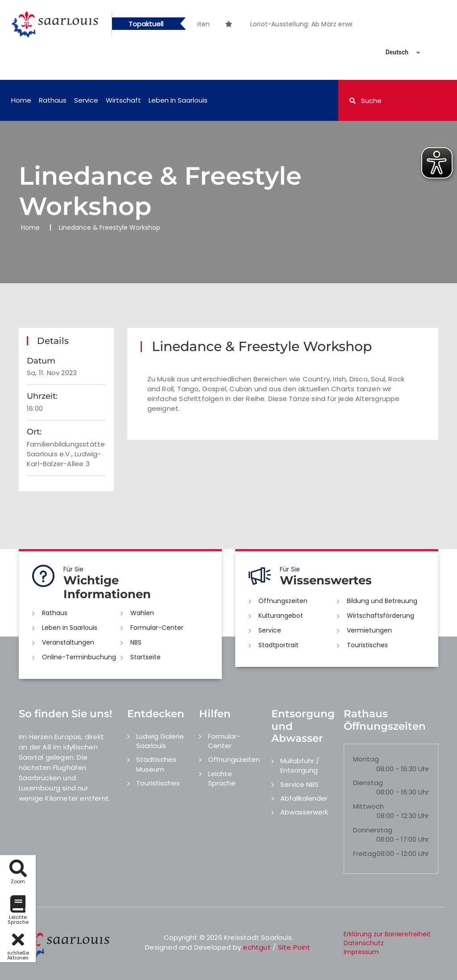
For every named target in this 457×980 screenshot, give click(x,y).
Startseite (145, 657)
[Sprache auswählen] (392, 52)
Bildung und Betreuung (382, 601)
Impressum (361, 952)
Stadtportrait (278, 645)
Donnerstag (373, 830)
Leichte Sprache (222, 778)
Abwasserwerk (304, 812)
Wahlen (142, 613)
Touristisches (367, 645)
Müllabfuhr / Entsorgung (300, 765)
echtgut (257, 947)
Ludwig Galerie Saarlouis (160, 741)
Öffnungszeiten (283, 601)
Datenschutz (364, 943)
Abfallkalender (304, 798)
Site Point (294, 947)
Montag (366, 759)
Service (86, 100)
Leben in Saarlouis (178, 100)
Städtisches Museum (156, 764)
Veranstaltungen (68, 642)
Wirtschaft (123, 100)
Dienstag (368, 783)
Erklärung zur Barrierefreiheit (387, 934)
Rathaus (53, 100)
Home (21, 100)
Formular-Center (157, 628)
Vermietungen (369, 630)
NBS (136, 642)
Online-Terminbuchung (79, 657)
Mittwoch (368, 806)
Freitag (365, 854)
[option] (245, 19)
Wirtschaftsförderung (380, 616)
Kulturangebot (281, 616)
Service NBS (299, 784)
